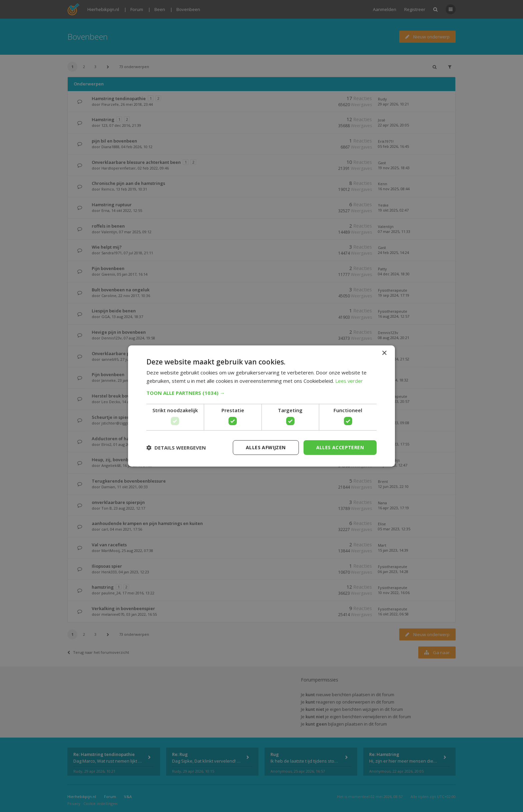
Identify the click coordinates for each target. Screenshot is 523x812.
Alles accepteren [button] (340, 447)
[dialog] (261, 406)
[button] (261, 393)
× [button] (384, 353)
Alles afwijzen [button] (266, 447)
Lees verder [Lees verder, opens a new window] (349, 381)
